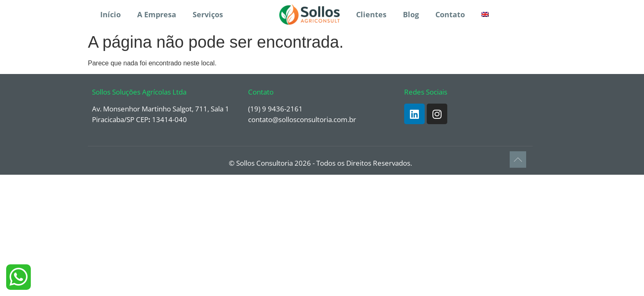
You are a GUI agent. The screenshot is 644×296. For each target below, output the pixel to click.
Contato (450, 14)
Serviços (208, 14)
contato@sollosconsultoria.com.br (302, 119)
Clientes (371, 14)
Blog (411, 14)
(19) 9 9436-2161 (275, 109)
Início (110, 14)
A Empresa (157, 14)
